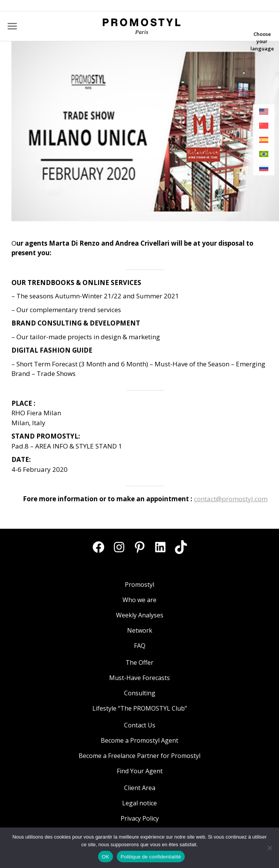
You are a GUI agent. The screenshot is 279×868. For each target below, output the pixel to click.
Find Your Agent (140, 771)
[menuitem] (264, 112)
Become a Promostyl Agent (139, 740)
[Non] (269, 848)
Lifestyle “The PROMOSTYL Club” (140, 708)
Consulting (140, 693)
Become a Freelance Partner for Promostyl (139, 756)
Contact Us (140, 725)
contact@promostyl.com (231, 499)
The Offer (139, 662)
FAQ (140, 646)
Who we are (139, 600)
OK (106, 857)
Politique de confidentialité (151, 857)
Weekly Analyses (140, 615)
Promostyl (139, 585)
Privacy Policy (140, 818)
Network (140, 630)
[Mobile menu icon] (12, 26)
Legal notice (139, 803)
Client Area (140, 788)
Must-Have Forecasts (139, 678)
